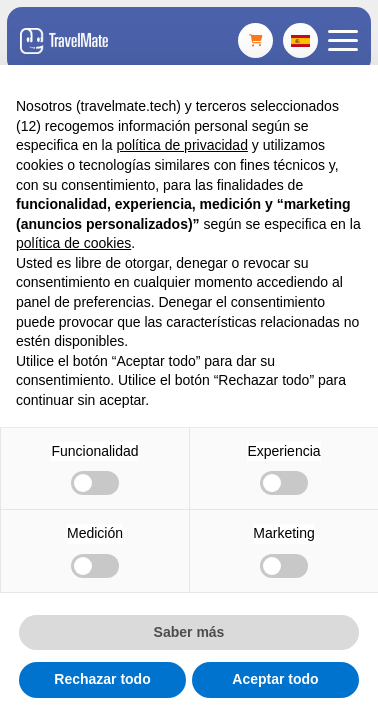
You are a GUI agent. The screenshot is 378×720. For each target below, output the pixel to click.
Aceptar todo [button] (275, 679)
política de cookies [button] (73, 243)
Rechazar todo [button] (102, 679)
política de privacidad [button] (182, 145)
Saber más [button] (189, 632)
